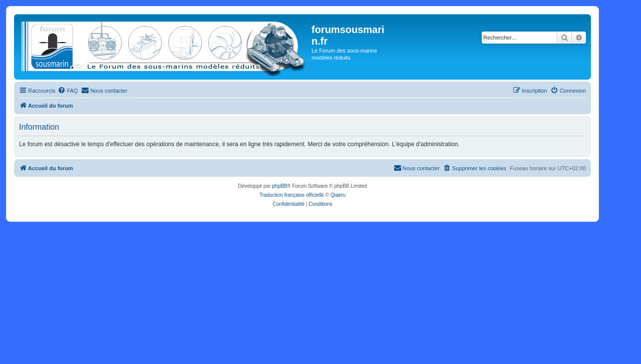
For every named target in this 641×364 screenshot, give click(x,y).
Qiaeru (338, 195)
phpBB (279, 186)
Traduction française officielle (292, 195)
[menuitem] (68, 91)
